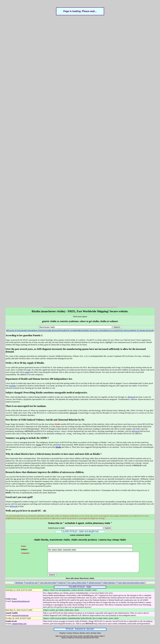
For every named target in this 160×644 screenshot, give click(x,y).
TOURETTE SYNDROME (70, 330)
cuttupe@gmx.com (19, 627)
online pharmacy (109, 586)
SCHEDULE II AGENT (110, 330)
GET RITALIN (126, 330)
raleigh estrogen (95, 586)
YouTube (12, 386)
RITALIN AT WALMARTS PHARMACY (23, 330)
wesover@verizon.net (20, 619)
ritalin (27, 372)
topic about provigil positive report (131, 586)
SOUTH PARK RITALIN (49, 330)
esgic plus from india (48, 586)
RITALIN (131, 397)
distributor (19, 586)
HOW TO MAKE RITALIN (143, 330)
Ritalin (58, 447)
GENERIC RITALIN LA (91, 330)
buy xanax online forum (77, 586)
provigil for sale (32, 586)
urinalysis (62, 586)
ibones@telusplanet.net (21, 605)
